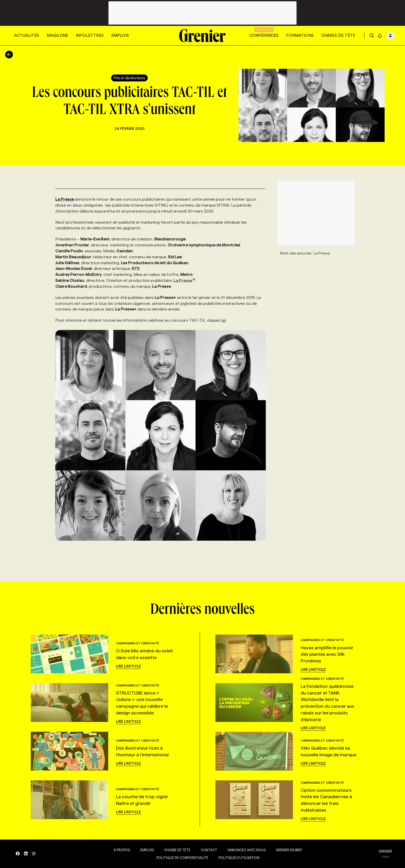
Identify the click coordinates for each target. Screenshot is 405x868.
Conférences (264, 35)
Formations (300, 35)
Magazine (57, 35)
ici (224, 320)
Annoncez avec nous (246, 850)
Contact (208, 850)
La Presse (184, 280)
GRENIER (385, 851)
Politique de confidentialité (181, 858)
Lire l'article (128, 666)
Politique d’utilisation (238, 858)
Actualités (27, 35)
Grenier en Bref (288, 850)
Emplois (120, 35)
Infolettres (90, 35)
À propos (121, 850)
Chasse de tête (338, 35)
